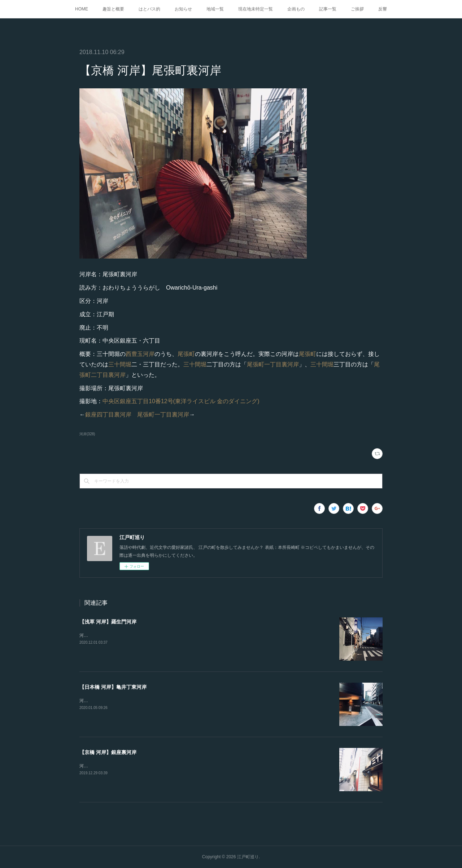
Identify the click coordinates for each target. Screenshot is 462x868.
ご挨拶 (357, 9)
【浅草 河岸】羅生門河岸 (108, 622)
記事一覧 (328, 9)
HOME (82, 9)
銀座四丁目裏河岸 (108, 415)
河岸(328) (87, 434)
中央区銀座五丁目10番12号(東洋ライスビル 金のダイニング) (181, 401)
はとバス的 (149, 9)
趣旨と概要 (113, 9)
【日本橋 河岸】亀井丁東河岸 (113, 687)
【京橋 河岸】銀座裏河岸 (108, 752)
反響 (383, 9)
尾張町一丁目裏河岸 (273, 364)
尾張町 (186, 354)
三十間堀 (120, 364)
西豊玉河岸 (140, 354)
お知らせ (183, 9)
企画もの (296, 9)
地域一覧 (215, 9)
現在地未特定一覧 (256, 9)
